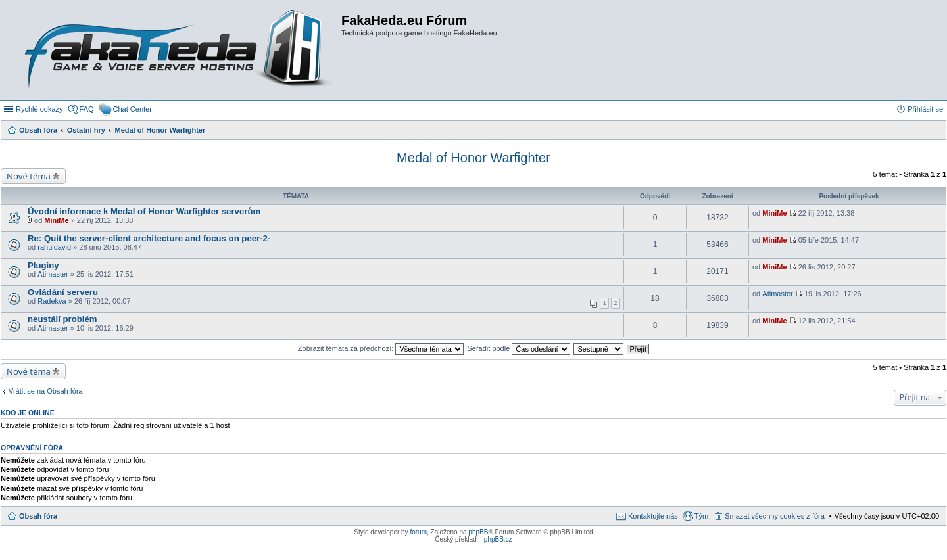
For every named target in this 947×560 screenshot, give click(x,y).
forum (418, 532)
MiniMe (56, 220)
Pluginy (43, 265)
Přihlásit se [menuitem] (925, 109)
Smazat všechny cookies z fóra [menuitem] (775, 516)
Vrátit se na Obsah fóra (46, 391)
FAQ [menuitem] (87, 109)
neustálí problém (62, 319)
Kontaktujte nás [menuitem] (653, 516)
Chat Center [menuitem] (133, 109)
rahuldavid (54, 247)
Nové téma (29, 176)
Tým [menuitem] (701, 516)
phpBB (478, 532)
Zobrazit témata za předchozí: (381, 348)
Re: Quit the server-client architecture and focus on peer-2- (149, 238)
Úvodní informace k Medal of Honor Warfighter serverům (144, 211)
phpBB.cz (498, 539)
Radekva (52, 301)
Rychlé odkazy (39, 109)
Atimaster (53, 274)
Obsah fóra (38, 516)
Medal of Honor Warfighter (473, 158)
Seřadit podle (519, 348)
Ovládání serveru (63, 292)
